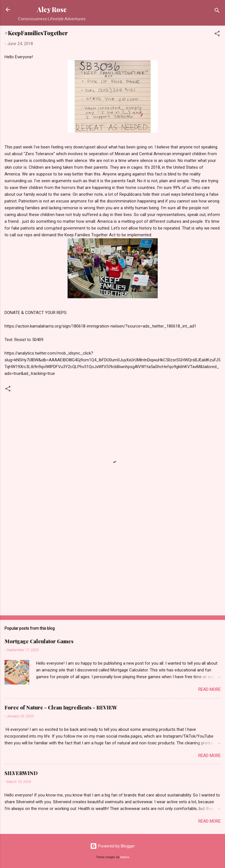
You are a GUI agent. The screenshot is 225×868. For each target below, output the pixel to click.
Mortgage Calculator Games (39, 641)
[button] (217, 35)
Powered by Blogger (112, 846)
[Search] (217, 11)
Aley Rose (52, 9)
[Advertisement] (112, 567)
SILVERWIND (21, 773)
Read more (209, 689)
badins (125, 857)
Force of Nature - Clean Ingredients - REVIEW (61, 707)
